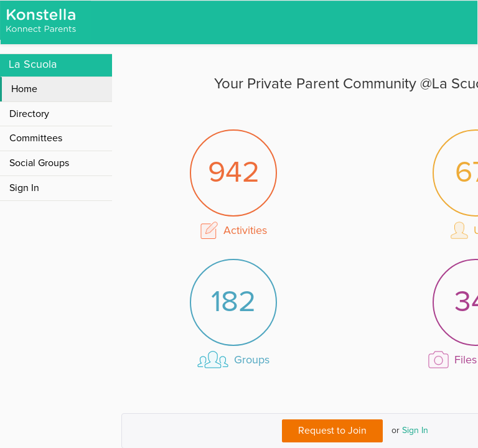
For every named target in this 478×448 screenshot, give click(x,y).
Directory (29, 114)
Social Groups (39, 163)
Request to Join (332, 431)
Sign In (415, 431)
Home (24, 89)
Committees (36, 138)
